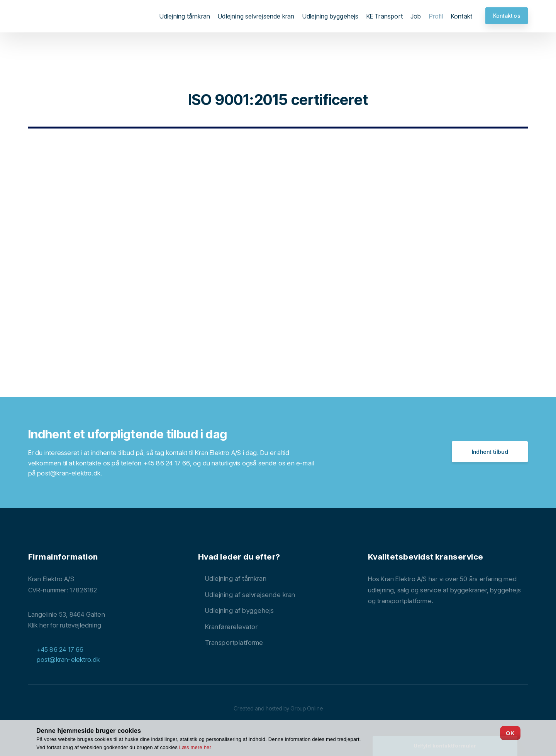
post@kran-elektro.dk (69, 473)
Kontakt (462, 16)
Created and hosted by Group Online (278, 708)
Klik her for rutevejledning (65, 625)
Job (416, 16)
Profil (436, 16)
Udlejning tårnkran (185, 16)
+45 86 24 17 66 (167, 463)
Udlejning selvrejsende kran (256, 16)
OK (510, 733)
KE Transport (385, 16)
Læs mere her (195, 747)
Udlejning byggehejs (331, 16)
